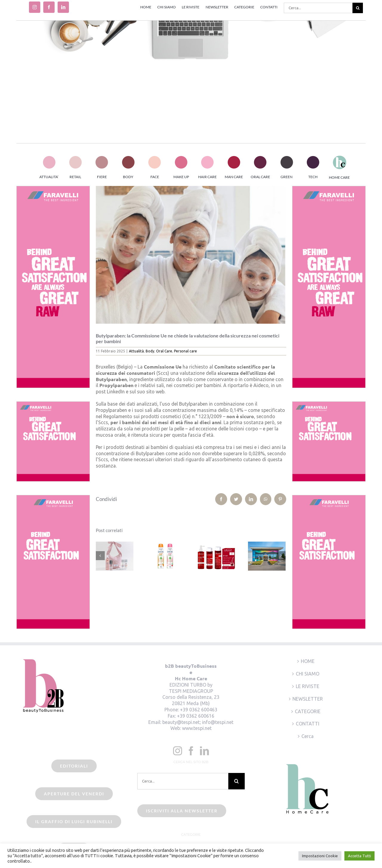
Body (150, 351)
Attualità (136, 351)
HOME (308, 661)
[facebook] (49, 7)
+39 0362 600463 (199, 710)
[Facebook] (191, 751)
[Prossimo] (281, 556)
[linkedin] (63, 7)
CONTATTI (308, 724)
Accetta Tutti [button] (359, 856)
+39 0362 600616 (196, 716)
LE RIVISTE (308, 686)
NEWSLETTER (308, 699)
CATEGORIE (308, 711)
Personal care (185, 351)
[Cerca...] (318, 8)
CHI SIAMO (308, 674)
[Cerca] (358, 8)
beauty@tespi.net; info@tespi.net (198, 722)
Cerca (308, 736)
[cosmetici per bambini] (191, 255)
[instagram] (35, 7)
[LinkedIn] (204, 751)
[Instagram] (178, 751)
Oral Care (164, 351)
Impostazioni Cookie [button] (320, 856)
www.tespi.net (197, 728)
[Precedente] (100, 556)
